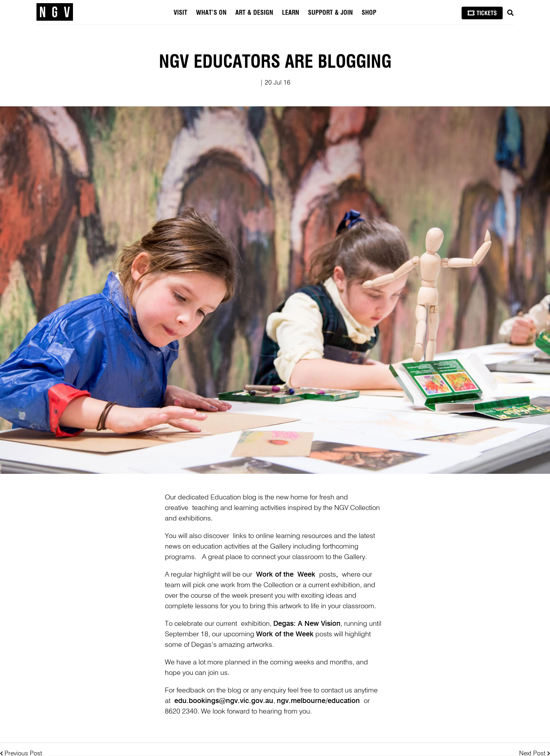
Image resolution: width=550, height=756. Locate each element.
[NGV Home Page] (55, 12)
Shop (369, 13)
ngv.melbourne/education (318, 701)
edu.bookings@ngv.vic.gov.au (224, 701)
